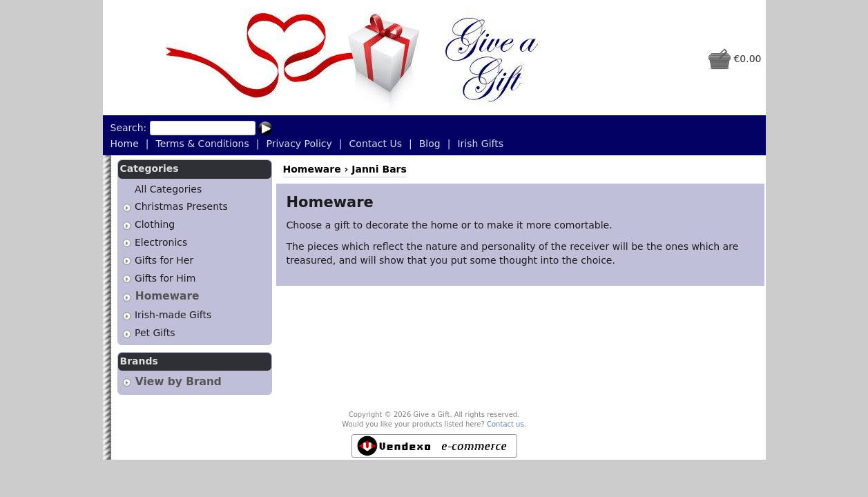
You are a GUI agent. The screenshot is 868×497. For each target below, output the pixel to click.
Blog (430, 144)
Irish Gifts (480, 144)
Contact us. (507, 424)
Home (125, 144)
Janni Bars (379, 169)
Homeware (167, 296)
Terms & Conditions (203, 144)
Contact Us (376, 144)
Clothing (155, 224)
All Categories (168, 189)
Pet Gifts (155, 333)
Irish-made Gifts (173, 315)
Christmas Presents (181, 207)
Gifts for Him (165, 278)
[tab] (127, 207)
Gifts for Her (164, 260)
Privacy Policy (299, 144)
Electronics (161, 242)
